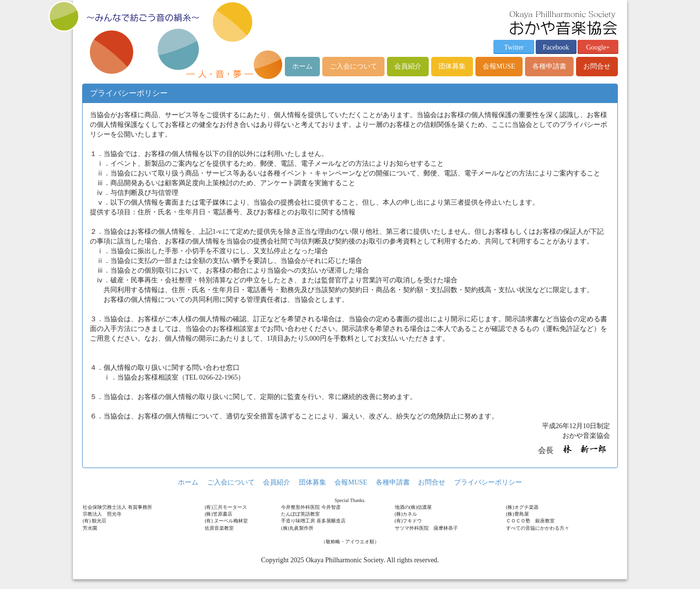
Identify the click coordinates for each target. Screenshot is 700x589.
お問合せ (597, 66)
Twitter (514, 47)
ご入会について (353, 66)
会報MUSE (499, 66)
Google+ (598, 47)
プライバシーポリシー (488, 482)
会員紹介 (408, 66)
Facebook (556, 47)
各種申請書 (549, 66)
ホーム (302, 66)
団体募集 (452, 66)
